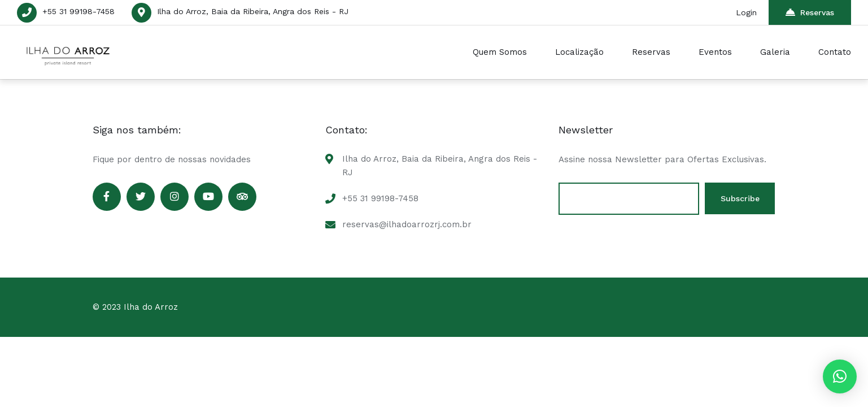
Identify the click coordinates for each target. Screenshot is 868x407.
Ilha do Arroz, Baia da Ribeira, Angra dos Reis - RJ (253, 11)
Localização (579, 52)
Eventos (715, 52)
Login (747, 12)
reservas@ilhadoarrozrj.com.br (407, 224)
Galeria (775, 52)
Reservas (810, 12)
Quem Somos (500, 52)
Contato (835, 52)
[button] (840, 376)
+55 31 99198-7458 (78, 11)
